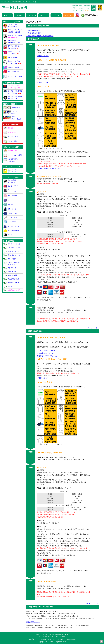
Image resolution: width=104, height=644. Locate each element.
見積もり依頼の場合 (35, 331)
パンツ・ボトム (11, 217)
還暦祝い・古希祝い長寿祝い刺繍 (12, 47)
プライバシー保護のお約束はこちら (49, 169)
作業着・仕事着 (11, 213)
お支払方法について (12, 248)
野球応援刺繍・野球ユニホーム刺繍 (12, 42)
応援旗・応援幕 (11, 57)
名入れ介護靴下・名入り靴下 (11, 181)
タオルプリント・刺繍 (13, 76)
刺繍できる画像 (11, 272)
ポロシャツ (9, 204)
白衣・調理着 (10, 222)
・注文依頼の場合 (33, 30)
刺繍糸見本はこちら (33, 622)
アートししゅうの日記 (13, 155)
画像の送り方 (10, 268)
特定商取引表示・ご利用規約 (11, 160)
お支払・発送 (56, 15)
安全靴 (8, 235)
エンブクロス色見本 (12, 112)
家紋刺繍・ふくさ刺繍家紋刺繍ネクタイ (13, 98)
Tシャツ (8, 200)
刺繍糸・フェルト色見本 (12, 118)
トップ (7, 15)
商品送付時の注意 (11, 279)
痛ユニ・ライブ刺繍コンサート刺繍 (12, 62)
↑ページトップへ (93, 328)
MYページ (44, 15)
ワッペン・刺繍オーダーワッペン (11, 26)
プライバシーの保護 (12, 244)
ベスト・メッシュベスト (11, 191)
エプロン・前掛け (11, 226)
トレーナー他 (10, 209)
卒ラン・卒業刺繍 (11, 72)
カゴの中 (68, 15)
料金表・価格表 (11, 141)
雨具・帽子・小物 (11, 231)
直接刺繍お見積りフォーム (47, 356)
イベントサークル (11, 196)
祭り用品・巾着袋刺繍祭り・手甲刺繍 (13, 92)
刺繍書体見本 (12, 108)
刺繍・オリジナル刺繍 (13, 36)
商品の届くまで (11, 137)
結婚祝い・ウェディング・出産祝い (13, 52)
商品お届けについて (12, 255)
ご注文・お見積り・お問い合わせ (12, 263)
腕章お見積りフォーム (45, 353)
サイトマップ (32, 15)
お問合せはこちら (43, 378)
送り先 (8, 286)
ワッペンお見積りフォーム (47, 350)
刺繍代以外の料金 (11, 283)
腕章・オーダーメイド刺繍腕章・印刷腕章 (13, 31)
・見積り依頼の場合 (34, 33)
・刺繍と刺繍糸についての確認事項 (40, 36)
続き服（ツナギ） (11, 186)
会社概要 (19, 15)
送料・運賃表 (10, 259)
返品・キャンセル (11, 251)
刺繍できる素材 (11, 275)
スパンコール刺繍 (11, 67)
